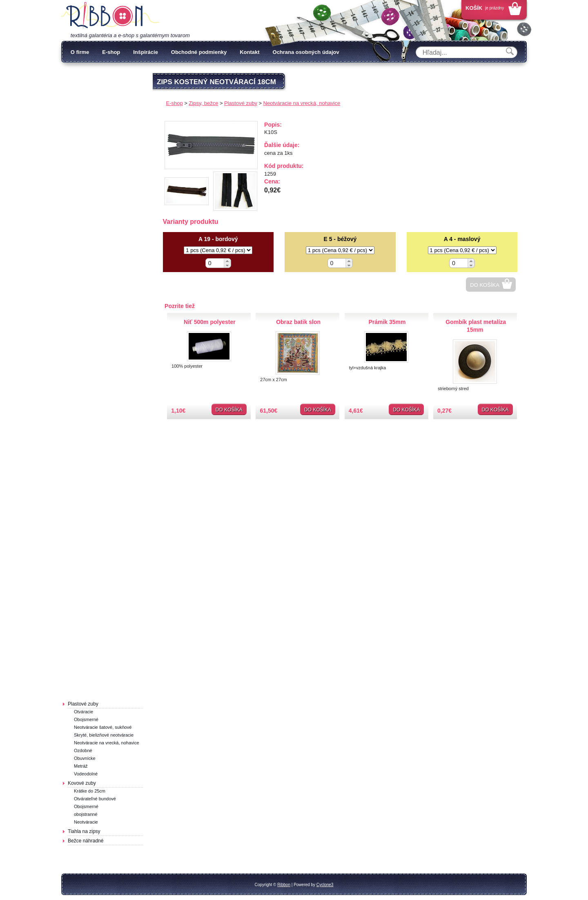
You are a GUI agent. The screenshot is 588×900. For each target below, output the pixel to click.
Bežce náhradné (86, 841)
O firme (80, 52)
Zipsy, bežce (203, 103)
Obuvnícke (85, 758)
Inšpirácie (146, 52)
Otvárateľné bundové (95, 799)
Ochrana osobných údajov (306, 52)
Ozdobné (83, 750)
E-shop (111, 52)
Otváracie (84, 712)
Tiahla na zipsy (84, 831)
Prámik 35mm (387, 322)
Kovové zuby (82, 783)
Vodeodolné (86, 774)
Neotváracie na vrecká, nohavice (107, 743)
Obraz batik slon (298, 322)
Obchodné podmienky (199, 52)
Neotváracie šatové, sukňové (103, 727)
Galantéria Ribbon (110, 16)
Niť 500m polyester (210, 322)
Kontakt (249, 52)
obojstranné (86, 814)
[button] (227, 261)
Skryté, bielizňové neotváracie (104, 735)
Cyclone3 (325, 885)
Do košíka (485, 285)
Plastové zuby (83, 704)
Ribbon (284, 885)
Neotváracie (86, 822)
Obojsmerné (86, 719)
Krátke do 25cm (90, 791)
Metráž (81, 766)
